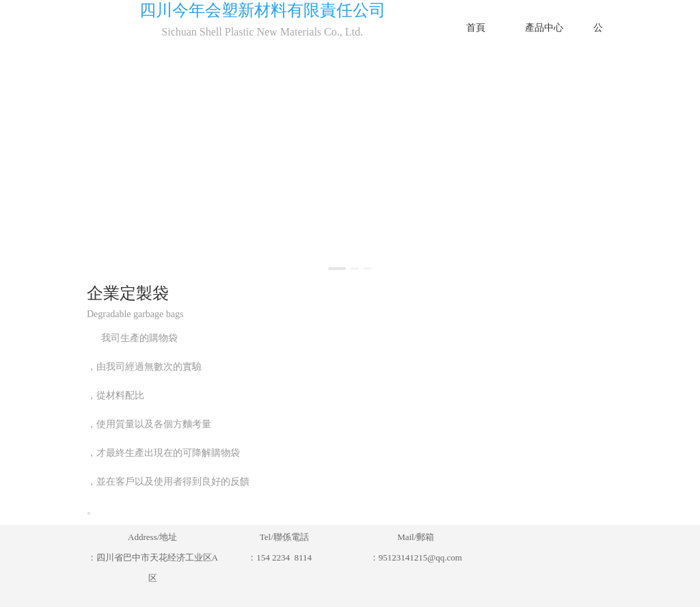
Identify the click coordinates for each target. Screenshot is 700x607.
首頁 (476, 27)
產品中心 (544, 27)
